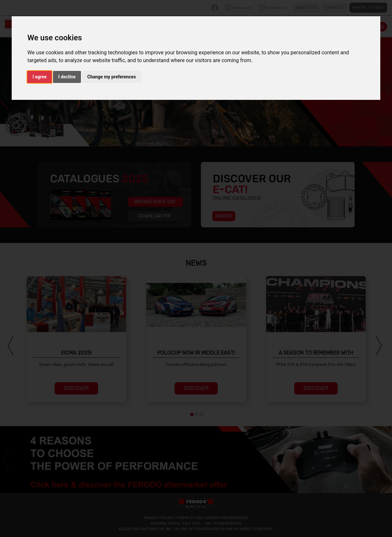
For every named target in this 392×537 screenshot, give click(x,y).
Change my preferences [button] (112, 77)
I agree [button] (39, 77)
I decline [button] (67, 77)
